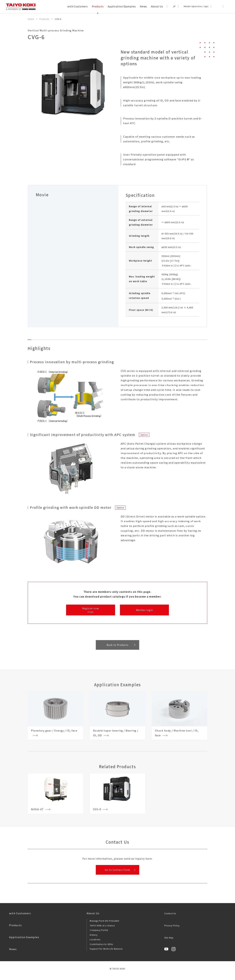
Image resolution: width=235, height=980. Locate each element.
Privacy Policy (172, 930)
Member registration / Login (196, 6)
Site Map (169, 942)
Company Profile (99, 934)
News (13, 953)
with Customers (20, 917)
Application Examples (24, 941)
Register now (91, 610)
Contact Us (170, 917)
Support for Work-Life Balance (106, 953)
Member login (144, 610)
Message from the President (104, 925)
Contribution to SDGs (101, 948)
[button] (227, 6)
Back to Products (117, 646)
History (94, 939)
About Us (93, 917)
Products (15, 929)
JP (174, 6)
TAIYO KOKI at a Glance (102, 929)
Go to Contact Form (117, 873)
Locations (95, 943)
